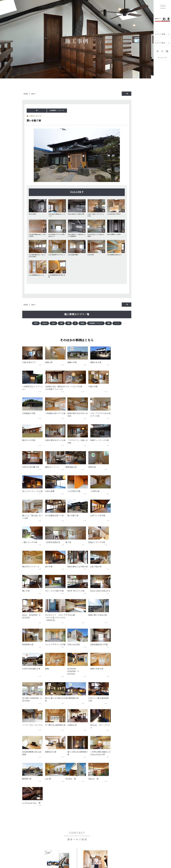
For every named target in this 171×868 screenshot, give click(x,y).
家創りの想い (12, 827)
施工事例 (47, 836)
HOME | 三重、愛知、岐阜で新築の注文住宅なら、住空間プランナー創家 (33, 820)
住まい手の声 (49, 840)
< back (25, 94)
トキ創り (10, 836)
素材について (12, 843)
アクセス (89, 795)
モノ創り (10, 830)
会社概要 (67, 795)
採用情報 (84, 830)
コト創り (10, 833)
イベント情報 (49, 833)
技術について (12, 846)
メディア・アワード (51, 827)
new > (33, 94)
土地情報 (47, 843)
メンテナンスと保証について (18, 849)
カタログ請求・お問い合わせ (92, 836)
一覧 (127, 94)
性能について (12, 840)
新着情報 (47, 830)
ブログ (83, 827)
